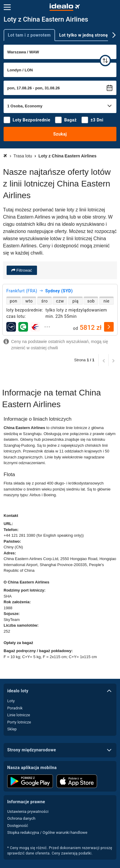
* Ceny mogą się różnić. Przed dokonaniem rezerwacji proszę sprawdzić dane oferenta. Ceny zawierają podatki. (60, 851)
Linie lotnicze (19, 715)
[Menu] (7, 7)
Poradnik (15, 708)
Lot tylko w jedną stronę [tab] (84, 35)
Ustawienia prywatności (28, 811)
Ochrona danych (21, 818)
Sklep (12, 729)
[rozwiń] (47, 327)
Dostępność (18, 826)
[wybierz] (109, 327)
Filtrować (24, 270)
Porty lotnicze (19, 722)
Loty (11, 701)
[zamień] (105, 61)
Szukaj (60, 134)
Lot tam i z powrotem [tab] (29, 35)
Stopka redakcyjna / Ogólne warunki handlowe (47, 832)
